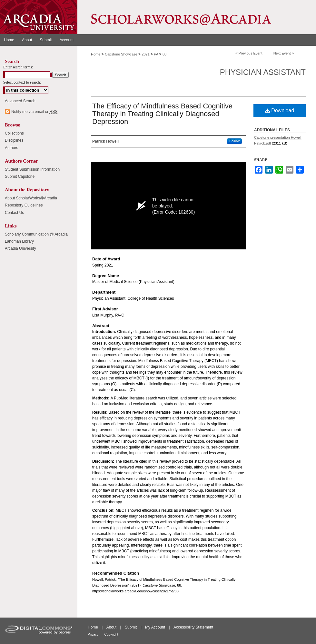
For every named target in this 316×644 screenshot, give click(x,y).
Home (96, 54)
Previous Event (251, 53)
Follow (234, 141)
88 (164, 54)
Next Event (282, 53)
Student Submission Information (32, 169)
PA (156, 54)
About (112, 627)
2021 (146, 54)
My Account (156, 627)
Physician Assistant (263, 72)
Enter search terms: (18, 67)
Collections (14, 133)
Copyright (111, 634)
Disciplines (14, 140)
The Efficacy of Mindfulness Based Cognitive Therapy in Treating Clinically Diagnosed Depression (162, 114)
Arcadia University (20, 248)
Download (280, 111)
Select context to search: (22, 82)
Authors (11, 148)
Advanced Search (20, 101)
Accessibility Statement (193, 627)
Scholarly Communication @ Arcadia (36, 234)
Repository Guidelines (24, 205)
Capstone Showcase (122, 54)
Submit (131, 627)
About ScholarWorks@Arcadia (31, 198)
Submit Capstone (20, 176)
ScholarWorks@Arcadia (197, 17)
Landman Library (19, 241)
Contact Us (14, 213)
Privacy (94, 634)
